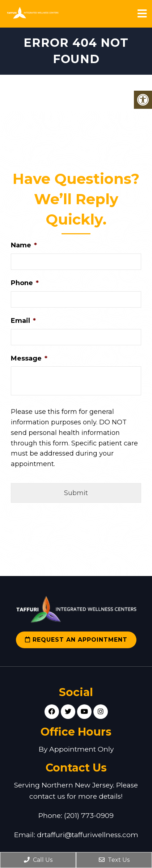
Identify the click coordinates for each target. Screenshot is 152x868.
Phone (25, 283)
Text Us (114, 860)
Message (29, 358)
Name (24, 245)
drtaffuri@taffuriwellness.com (88, 835)
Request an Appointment (76, 640)
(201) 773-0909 (89, 816)
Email (23, 321)
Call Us (38, 860)
